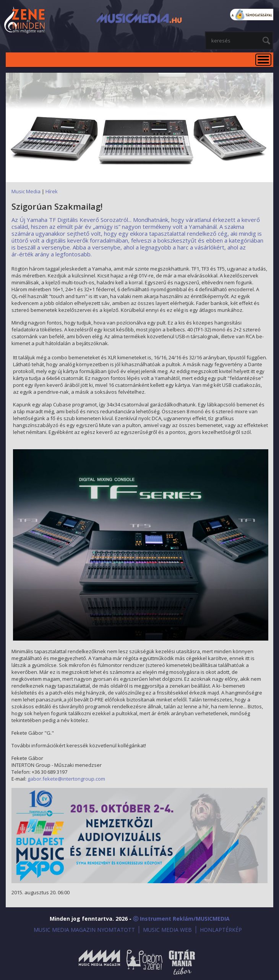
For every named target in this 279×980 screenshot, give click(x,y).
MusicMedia (25, 21)
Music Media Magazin (99, 962)
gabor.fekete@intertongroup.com (66, 779)
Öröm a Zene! (144, 962)
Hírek (52, 191)
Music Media (26, 191)
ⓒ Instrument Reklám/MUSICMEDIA (181, 919)
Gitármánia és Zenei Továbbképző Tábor (182, 962)
